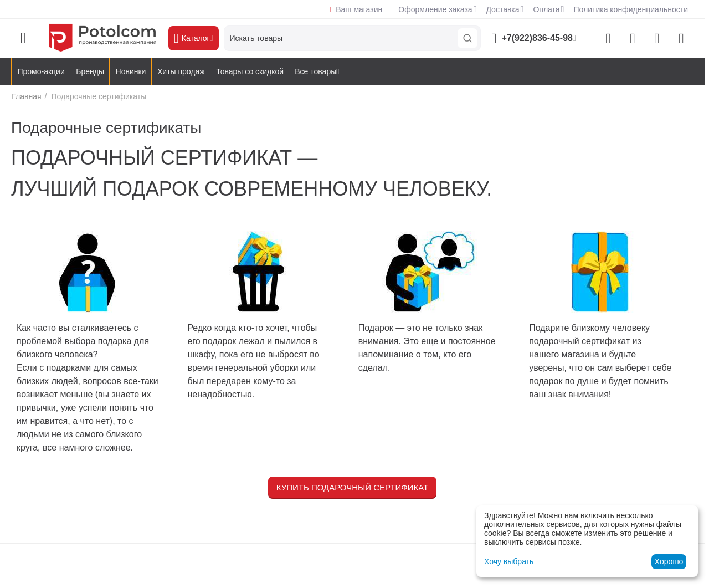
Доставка (502, 9)
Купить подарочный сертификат (353, 487)
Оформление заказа (435, 9)
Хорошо (669, 561)
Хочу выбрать (509, 561)
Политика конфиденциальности (631, 9)
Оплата (546, 9)
